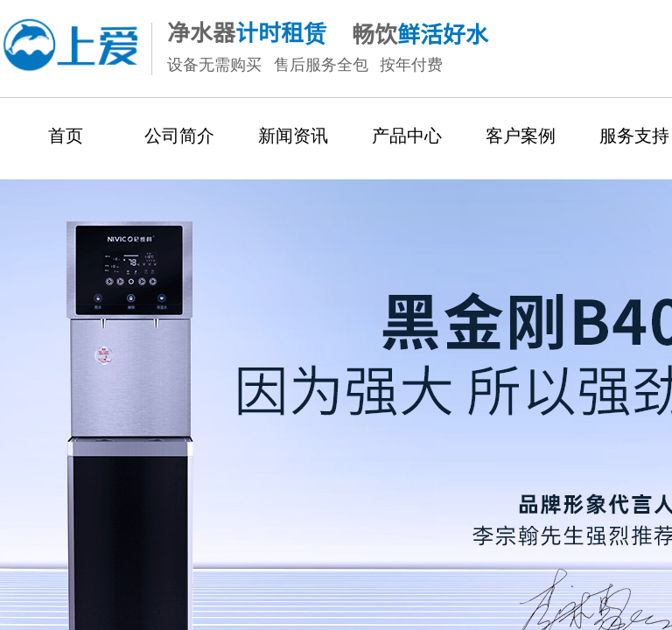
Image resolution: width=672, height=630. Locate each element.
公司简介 (179, 136)
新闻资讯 (293, 136)
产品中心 (407, 136)
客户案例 (521, 136)
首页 (66, 136)
